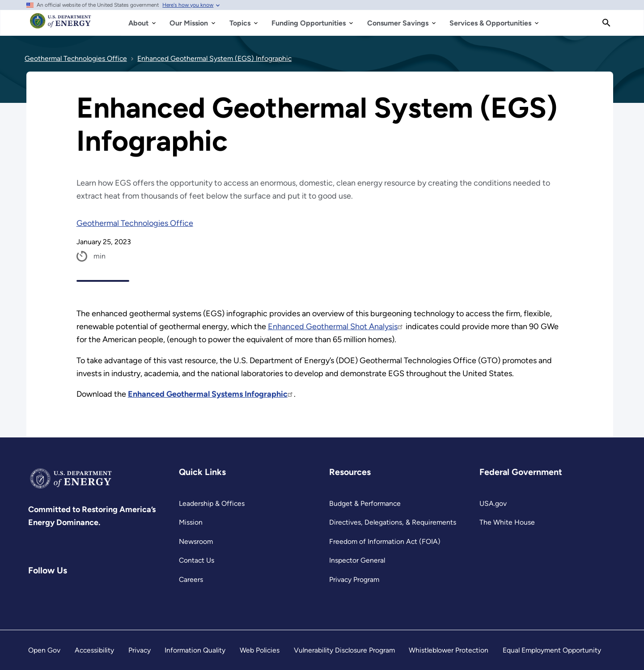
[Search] (606, 23)
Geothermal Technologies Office (135, 223)
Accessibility (94, 650)
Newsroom (196, 541)
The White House (507, 522)
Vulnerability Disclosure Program (344, 650)
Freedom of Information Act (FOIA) (385, 541)
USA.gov (493, 503)
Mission (191, 522)
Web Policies (260, 650)
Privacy (140, 650)
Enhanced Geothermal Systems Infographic (211, 394)
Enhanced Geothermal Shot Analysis (336, 327)
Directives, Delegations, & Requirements (393, 522)
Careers (191, 579)
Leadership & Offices (212, 503)
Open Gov (44, 650)
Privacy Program (354, 579)
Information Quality (195, 650)
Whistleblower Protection (449, 650)
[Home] (61, 25)
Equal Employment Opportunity (552, 650)
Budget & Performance (365, 503)
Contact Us (197, 560)
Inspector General (357, 560)
